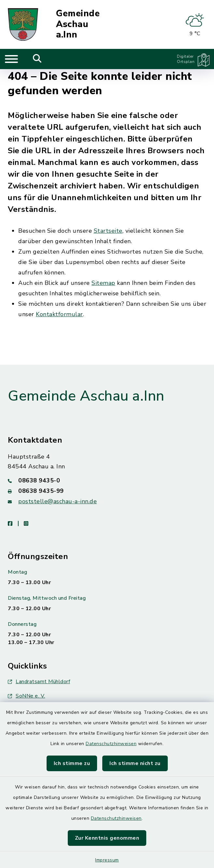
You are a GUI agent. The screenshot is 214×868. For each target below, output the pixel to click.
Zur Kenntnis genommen (107, 838)
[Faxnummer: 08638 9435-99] (107, 491)
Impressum (107, 860)
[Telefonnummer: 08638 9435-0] (107, 480)
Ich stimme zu (72, 763)
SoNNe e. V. (27, 696)
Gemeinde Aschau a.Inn (78, 24)
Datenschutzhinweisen (111, 744)
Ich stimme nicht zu (135, 763)
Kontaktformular (59, 314)
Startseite (108, 231)
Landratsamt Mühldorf (39, 682)
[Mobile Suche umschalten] (37, 59)
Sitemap (103, 283)
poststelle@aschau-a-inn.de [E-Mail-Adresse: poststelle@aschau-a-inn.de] (57, 501)
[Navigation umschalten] (11, 59)
